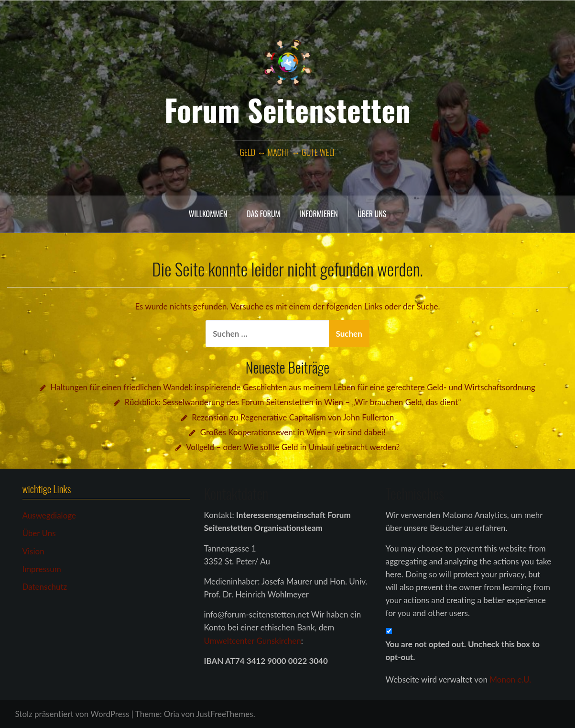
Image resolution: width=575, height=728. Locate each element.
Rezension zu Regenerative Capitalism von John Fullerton (293, 417)
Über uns (372, 214)
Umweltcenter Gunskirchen (253, 641)
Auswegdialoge (49, 515)
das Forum (263, 214)
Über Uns (39, 533)
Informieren (319, 214)
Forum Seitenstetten (287, 110)
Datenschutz (45, 587)
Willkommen (208, 214)
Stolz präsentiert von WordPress (72, 714)
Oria (172, 714)
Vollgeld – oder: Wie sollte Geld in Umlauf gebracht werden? (293, 447)
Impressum (42, 569)
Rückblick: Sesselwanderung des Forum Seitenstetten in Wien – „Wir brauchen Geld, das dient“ (293, 402)
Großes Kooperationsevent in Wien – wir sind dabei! (293, 432)
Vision (33, 551)
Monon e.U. (510, 679)
